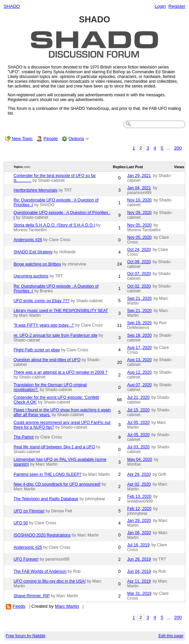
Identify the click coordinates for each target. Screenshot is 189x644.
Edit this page (171, 636)
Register (177, 6)
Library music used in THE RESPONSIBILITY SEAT (61, 311)
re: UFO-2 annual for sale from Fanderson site (56, 335)
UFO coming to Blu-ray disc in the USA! (50, 581)
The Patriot (24, 437)
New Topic (22, 139)
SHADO (12, 6)
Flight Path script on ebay (37, 350)
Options (76, 139)
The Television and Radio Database (46, 499)
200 (178, 148)
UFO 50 (21, 523)
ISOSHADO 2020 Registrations (42, 535)
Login (160, 6)
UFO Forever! (26, 559)
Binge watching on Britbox (37, 264)
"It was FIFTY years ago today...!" (44, 325)
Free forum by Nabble (26, 636)
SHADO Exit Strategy (33, 252)
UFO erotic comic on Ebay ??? (42, 301)
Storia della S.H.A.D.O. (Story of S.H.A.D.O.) (54, 225)
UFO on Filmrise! (29, 511)
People (51, 139)
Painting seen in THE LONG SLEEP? (48, 474)
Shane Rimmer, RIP (32, 596)
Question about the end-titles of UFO (47, 360)
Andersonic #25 (28, 547)
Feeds (19, 606)
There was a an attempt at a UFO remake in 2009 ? (61, 372)
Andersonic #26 (28, 240)
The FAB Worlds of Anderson (40, 571)
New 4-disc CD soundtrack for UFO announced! (57, 484)
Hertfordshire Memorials (35, 190)
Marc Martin (67, 606)
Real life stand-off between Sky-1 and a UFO (54, 447)
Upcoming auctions (31, 276)
